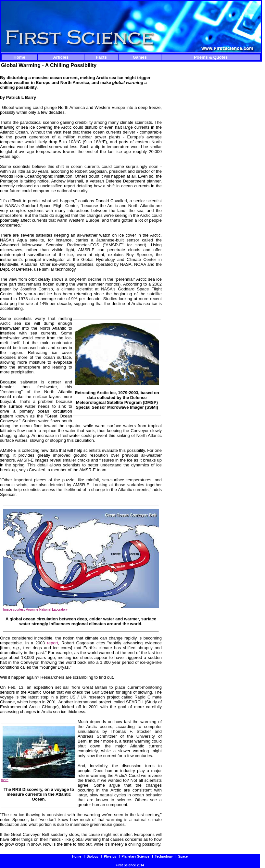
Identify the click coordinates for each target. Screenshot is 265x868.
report (53, 643)
